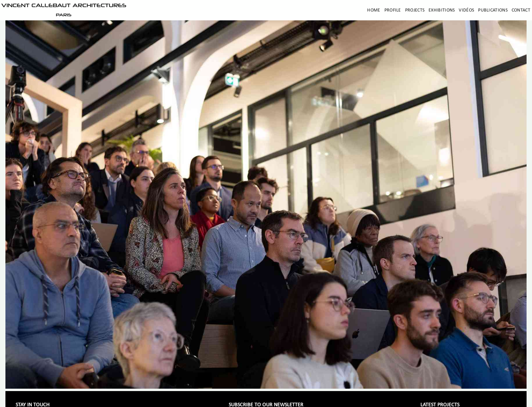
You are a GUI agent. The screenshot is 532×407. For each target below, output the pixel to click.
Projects (415, 10)
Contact (521, 10)
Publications (493, 10)
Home (374, 10)
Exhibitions (442, 10)
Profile (393, 10)
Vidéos (466, 10)
